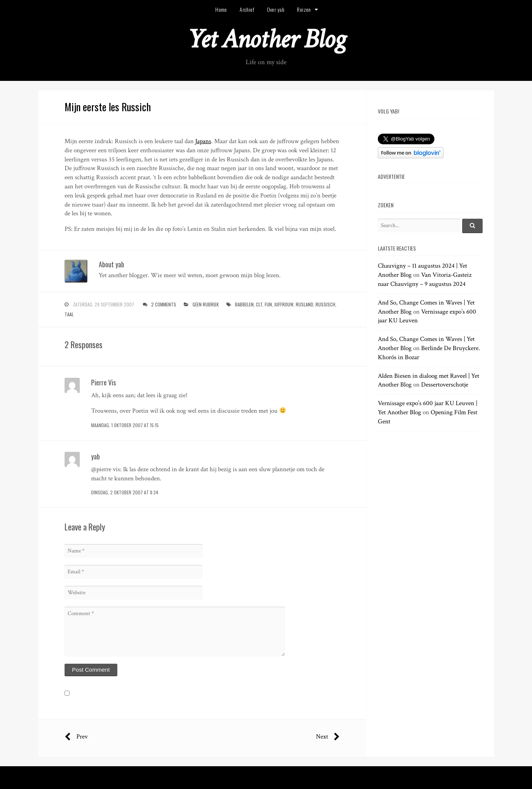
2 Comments (164, 304)
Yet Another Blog (266, 39)
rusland (305, 304)
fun (268, 304)
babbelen (244, 304)
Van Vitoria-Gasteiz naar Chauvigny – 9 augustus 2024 (425, 279)
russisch (325, 304)
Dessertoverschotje (445, 385)
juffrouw (284, 304)
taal (69, 314)
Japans (203, 141)
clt (259, 304)
